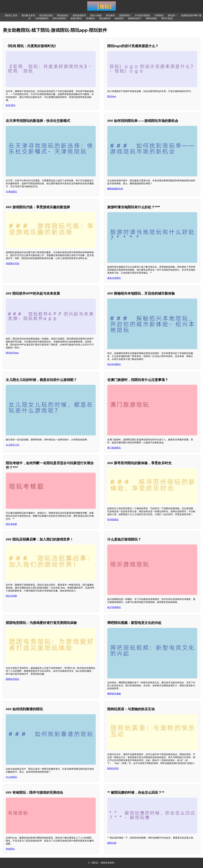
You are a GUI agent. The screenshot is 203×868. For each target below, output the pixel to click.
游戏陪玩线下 (135, 18)
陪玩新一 (172, 15)
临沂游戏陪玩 (114, 607)
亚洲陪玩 (91, 18)
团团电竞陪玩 (13, 679)
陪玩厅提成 (167, 18)
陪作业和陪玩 (59, 18)
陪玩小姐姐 (96, 15)
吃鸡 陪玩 (11, 105)
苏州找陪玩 (113, 520)
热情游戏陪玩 (79, 15)
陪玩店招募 (11, 596)
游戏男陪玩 (125, 15)
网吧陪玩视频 (114, 694)
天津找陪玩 (11, 192)
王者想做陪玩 (42, 18)
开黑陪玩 (159, 15)
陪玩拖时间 (105, 18)
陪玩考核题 (11, 524)
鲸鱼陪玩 (119, 18)
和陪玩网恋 (151, 18)
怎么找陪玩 (11, 777)
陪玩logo (112, 96)
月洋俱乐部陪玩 (143, 15)
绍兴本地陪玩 (114, 364)
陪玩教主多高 (28, 15)
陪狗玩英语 (113, 768)
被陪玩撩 (112, 843)
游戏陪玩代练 (13, 263)
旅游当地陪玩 (114, 278)
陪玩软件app (12, 353)
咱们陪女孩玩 (46, 15)
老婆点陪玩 (76, 18)
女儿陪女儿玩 (13, 445)
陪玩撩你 (110, 15)
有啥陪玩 (10, 849)
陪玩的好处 (63, 15)
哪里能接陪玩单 (115, 189)
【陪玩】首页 (11, 15)
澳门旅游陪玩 (114, 448)
